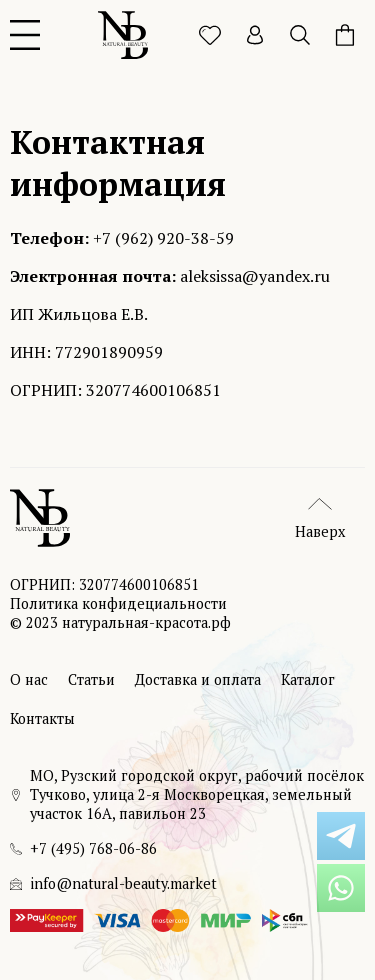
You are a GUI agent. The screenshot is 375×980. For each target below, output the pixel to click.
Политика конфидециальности (118, 603)
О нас (29, 679)
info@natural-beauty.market (123, 883)
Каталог (308, 679)
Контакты (42, 718)
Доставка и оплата (198, 679)
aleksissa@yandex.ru (255, 276)
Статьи (91, 679)
